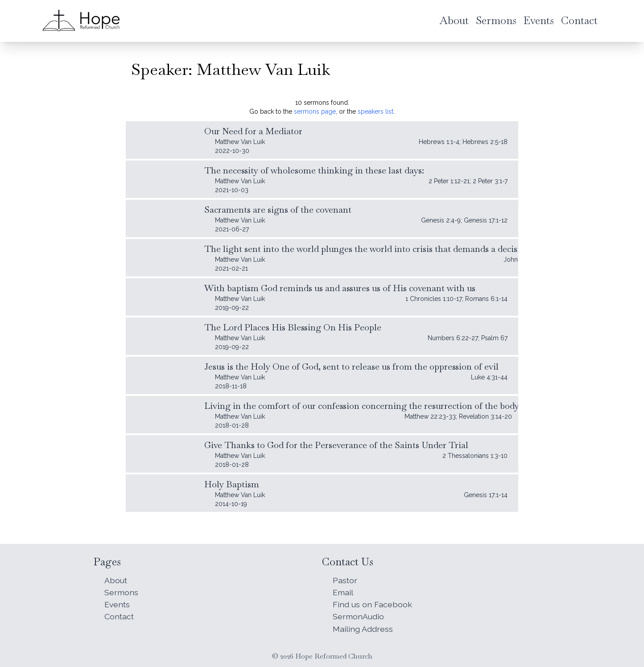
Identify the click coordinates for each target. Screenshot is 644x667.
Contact (120, 616)
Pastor (345, 578)
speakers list (376, 111)
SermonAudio (358, 616)
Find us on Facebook (372, 603)
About (116, 578)
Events (118, 603)
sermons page (315, 111)
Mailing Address (363, 628)
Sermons (121, 591)
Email (343, 591)
